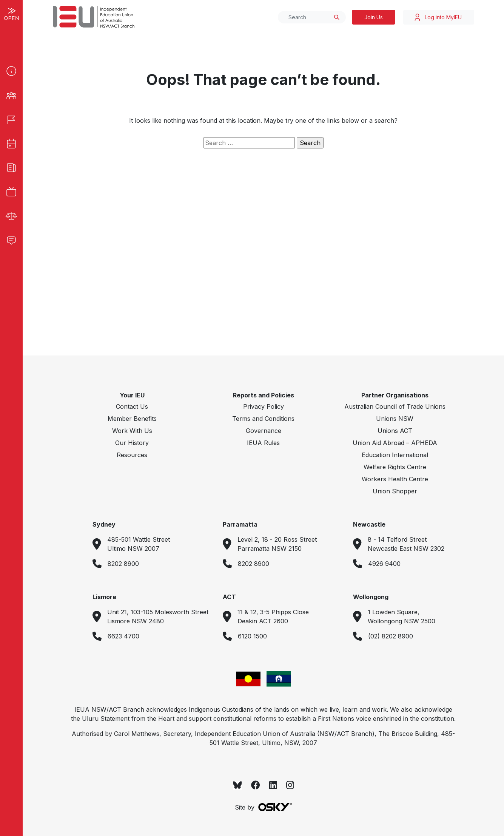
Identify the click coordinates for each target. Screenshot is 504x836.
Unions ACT (395, 431)
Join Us (374, 17)
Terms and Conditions (263, 419)
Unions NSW (395, 419)
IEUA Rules (263, 443)
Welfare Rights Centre (395, 467)
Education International (395, 455)
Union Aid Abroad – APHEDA (395, 443)
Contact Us (132, 406)
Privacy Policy (264, 406)
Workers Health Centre (395, 479)
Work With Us (132, 431)
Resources (132, 455)
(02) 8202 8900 (391, 636)
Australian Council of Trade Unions (395, 406)
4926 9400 (384, 564)
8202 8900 (123, 564)
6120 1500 (252, 636)
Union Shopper (395, 491)
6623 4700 (123, 636)
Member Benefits (132, 419)
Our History (132, 443)
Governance (264, 431)
